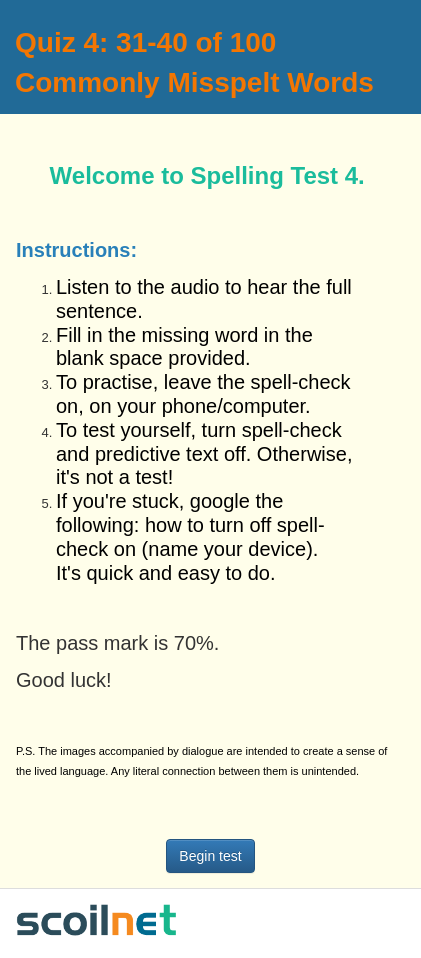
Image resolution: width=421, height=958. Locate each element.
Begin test (210, 856)
